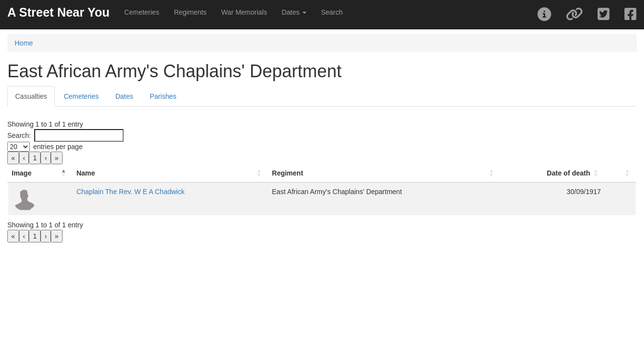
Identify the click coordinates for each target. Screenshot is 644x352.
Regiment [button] (283, 173)
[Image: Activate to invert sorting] (73, 173)
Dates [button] (294, 12)
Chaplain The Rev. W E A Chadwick (195, 192)
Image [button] (21, 173)
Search (332, 12)
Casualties (31, 96)
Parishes (163, 96)
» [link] (57, 158)
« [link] (13, 158)
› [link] (46, 158)
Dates (124, 96)
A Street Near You (58, 12)
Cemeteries (142, 12)
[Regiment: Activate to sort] (348, 173)
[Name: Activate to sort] (201, 173)
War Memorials (244, 12)
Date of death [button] (537, 173)
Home (24, 43)
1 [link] (35, 158)
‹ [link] (24, 158)
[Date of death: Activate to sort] (503, 173)
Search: (19, 135)
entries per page (58, 147)
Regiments (190, 12)
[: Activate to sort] (605, 173)
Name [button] (150, 173)
